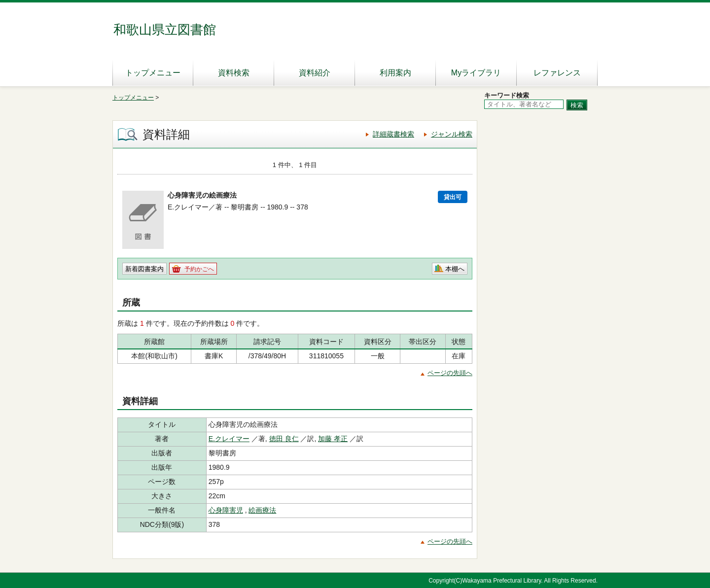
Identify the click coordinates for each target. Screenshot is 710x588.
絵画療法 (262, 510)
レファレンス (557, 73)
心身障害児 (226, 510)
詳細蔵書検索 (393, 134)
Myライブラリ (476, 73)
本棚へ (455, 269)
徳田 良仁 (284, 439)
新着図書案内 (144, 269)
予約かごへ (199, 269)
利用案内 (395, 73)
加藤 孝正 (333, 439)
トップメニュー (153, 73)
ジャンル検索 (452, 134)
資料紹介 (315, 73)
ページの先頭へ (450, 373)
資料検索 (234, 73)
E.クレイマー (229, 439)
